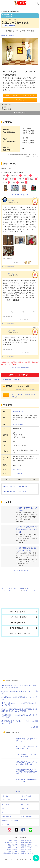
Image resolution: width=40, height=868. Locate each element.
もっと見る (34, 727)
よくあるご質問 (25, 805)
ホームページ (17, 469)
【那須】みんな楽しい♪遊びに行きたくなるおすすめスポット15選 (27, 529)
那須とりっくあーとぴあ (15, 23)
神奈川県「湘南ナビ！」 (13, 850)
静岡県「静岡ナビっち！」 (12, 842)
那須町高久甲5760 (18, 411)
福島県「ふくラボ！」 (14, 844)
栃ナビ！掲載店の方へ (27, 817)
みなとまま (11, 274)
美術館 (12, 36)
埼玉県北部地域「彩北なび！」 (11, 853)
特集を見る (5, 796)
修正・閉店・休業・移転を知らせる (16, 486)
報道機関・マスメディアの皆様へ (11, 820)
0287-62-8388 (9, 26)
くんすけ (10, 201)
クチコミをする (29, 95)
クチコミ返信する (8, 266)
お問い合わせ (24, 808)
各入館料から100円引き (11, 380)
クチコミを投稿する (14, 623)
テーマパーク (5, 36)
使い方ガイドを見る (14, 612)
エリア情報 (24, 800)
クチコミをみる (11, 95)
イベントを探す (6, 800)
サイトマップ (6, 812)
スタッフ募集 (6, 824)
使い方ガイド (6, 805)
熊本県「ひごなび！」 (26, 841)
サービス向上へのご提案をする (15, 492)
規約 (3, 808)
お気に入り (20, 100)
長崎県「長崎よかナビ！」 (28, 842)
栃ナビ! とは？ (20, 792)
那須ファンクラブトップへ (17, 634)
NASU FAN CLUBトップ (9, 16)
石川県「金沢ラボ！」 (14, 851)
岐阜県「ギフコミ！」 (14, 846)
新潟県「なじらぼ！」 (26, 844)
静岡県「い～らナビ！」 (27, 850)
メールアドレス (17, 474)
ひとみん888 (12, 331)
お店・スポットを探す (15, 617)
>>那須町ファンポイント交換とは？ (26, 389)
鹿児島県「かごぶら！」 (27, 851)
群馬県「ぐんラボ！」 (14, 848)
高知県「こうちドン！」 (27, 853)
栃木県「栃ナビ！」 (14, 841)
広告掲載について (7, 817)
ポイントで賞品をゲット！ (17, 628)
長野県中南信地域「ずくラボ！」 (29, 846)
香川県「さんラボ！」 (26, 848)
